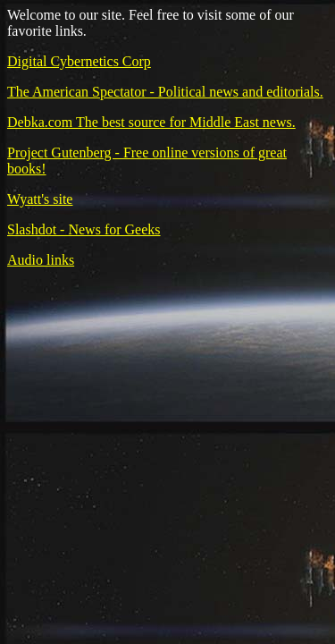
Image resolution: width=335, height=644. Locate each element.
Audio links (41, 260)
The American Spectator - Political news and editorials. (165, 92)
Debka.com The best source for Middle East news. (151, 122)
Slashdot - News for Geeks (84, 229)
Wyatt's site (40, 199)
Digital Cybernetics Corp (79, 61)
